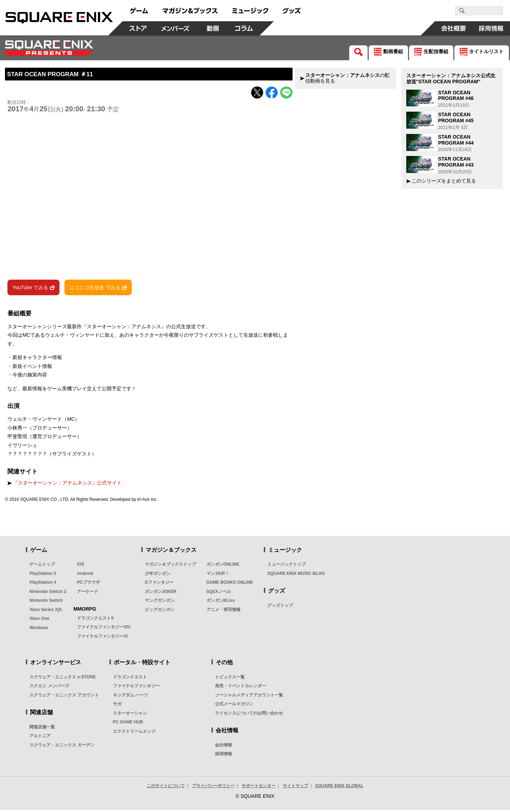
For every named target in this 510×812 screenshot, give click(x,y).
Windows (39, 630)
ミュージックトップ (287, 566)
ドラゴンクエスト (130, 679)
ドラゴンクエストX (95, 620)
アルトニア (40, 738)
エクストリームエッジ (134, 733)
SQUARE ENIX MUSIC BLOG (296, 576)
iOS (81, 566)
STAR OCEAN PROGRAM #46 (456, 96)
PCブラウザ (88, 584)
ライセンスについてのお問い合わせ (249, 715)
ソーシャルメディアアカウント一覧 (249, 697)
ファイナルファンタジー (136, 688)
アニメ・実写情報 (223, 612)
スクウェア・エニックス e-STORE (63, 679)
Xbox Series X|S (46, 612)
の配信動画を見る (347, 78)
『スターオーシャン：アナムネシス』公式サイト (67, 485)
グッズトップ (280, 607)
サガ (117, 706)
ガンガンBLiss (221, 603)
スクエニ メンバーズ (49, 688)
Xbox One (39, 621)
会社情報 (223, 747)
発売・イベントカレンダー (240, 688)
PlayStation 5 (43, 576)
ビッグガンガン (160, 612)
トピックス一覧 (230, 679)
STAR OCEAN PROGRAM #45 (456, 117)
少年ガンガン (158, 576)
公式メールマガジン (234, 706)
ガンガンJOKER (161, 594)
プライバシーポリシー (213, 788)
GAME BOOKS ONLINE (230, 584)
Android (85, 576)
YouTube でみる (30, 289)
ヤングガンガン (160, 603)
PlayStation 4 (43, 584)
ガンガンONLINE (223, 566)
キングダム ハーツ (131, 697)
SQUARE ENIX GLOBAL (339, 788)
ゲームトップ (42, 566)
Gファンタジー (159, 584)
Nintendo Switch (46, 603)
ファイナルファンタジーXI (102, 638)
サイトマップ (295, 788)
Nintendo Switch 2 (48, 594)
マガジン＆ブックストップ (170, 566)
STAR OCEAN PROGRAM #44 (456, 140)
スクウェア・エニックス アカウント (64, 697)
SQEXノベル (219, 594)
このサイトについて (166, 788)
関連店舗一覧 (42, 729)
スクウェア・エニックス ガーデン (62, 747)
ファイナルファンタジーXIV (104, 629)
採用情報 (223, 756)
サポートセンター (259, 788)
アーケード (87, 594)
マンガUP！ (218, 576)
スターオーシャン (130, 715)
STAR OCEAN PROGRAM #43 (456, 162)
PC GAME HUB (128, 724)
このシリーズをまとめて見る (444, 181)
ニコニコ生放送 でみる (95, 289)
